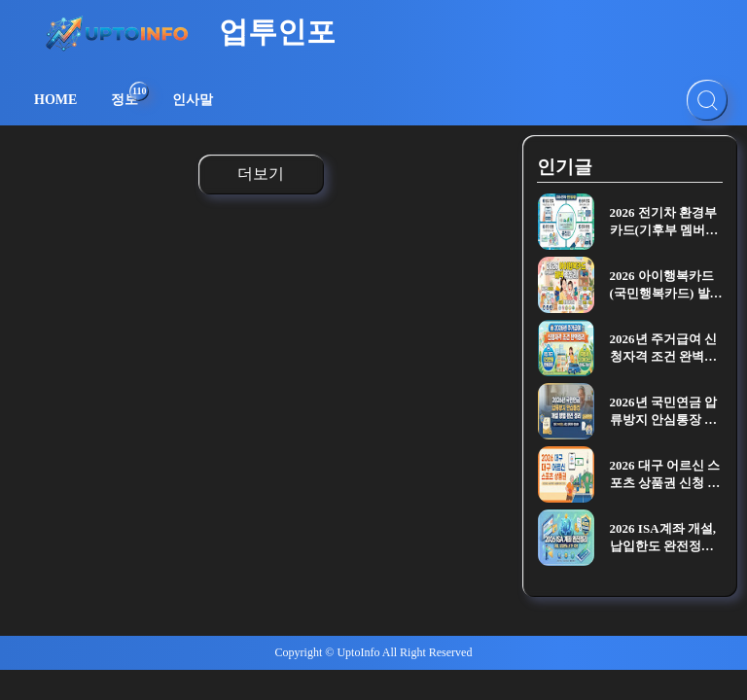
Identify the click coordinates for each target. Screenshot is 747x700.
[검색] (707, 100)
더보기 (261, 174)
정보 (130, 95)
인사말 (193, 100)
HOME (55, 100)
